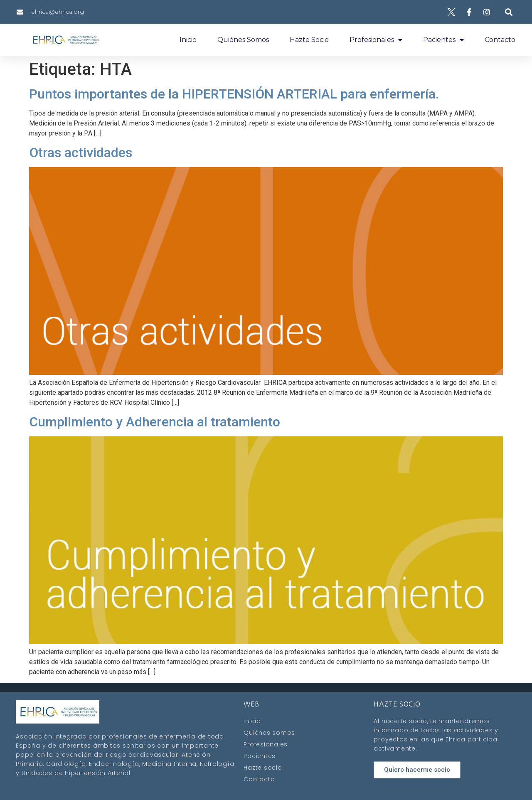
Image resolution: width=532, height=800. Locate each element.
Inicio (188, 40)
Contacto (500, 40)
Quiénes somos (243, 40)
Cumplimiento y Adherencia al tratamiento (155, 422)
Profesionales (376, 40)
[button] (509, 12)
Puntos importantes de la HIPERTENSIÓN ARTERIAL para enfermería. (234, 94)
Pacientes (443, 40)
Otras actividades (81, 153)
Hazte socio (309, 40)
